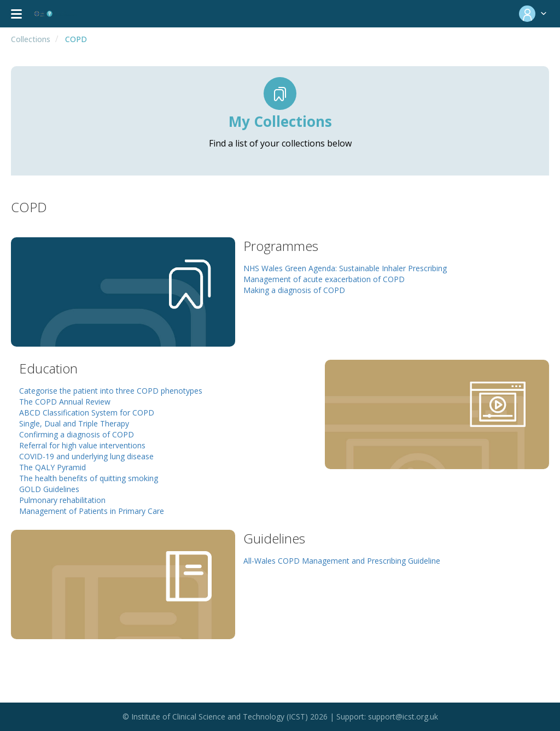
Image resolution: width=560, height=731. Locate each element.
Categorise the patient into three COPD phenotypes (111, 391)
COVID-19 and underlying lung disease (86, 456)
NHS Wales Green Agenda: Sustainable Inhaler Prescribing (345, 268)
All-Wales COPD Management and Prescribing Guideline (342, 561)
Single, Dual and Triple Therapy (74, 423)
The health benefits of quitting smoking (89, 478)
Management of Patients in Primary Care (92, 511)
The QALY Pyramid (52, 467)
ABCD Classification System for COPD (87, 413)
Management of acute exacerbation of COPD (324, 279)
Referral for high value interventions (82, 445)
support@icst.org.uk (403, 717)
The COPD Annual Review (65, 402)
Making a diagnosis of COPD (294, 290)
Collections (31, 39)
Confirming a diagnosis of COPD (77, 434)
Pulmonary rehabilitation (62, 500)
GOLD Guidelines (49, 489)
